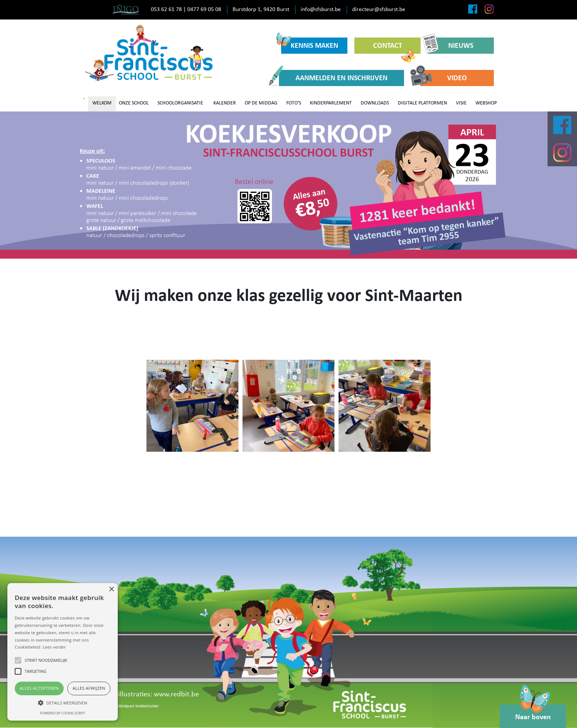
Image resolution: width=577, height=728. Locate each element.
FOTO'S (294, 103)
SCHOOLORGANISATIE (180, 103)
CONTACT (394, 48)
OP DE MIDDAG (261, 103)
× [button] (111, 589)
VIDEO (444, 78)
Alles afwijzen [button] (89, 688)
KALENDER (225, 103)
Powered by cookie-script (63, 713)
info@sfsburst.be (321, 10)
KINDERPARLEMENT (331, 103)
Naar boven (533, 713)
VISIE (461, 103)
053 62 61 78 (166, 10)
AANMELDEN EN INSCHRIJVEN (333, 78)
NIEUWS (450, 45)
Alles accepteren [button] (39, 688)
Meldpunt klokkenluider (138, 706)
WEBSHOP (486, 103)
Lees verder (54, 647)
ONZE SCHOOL (134, 103)
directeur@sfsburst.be (379, 10)
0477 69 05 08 (204, 10)
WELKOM (102, 103)
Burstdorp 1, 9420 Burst (261, 10)
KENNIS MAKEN (310, 44)
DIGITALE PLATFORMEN (422, 103)
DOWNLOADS (375, 103)
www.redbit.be (176, 695)
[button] (63, 703)
